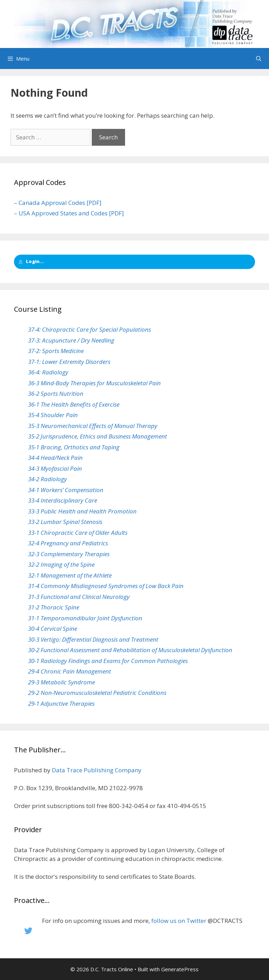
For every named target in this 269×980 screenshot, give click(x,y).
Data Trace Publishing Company (97, 770)
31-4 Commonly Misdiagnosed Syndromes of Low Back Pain (106, 586)
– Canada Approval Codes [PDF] (58, 203)
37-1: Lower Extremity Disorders (69, 362)
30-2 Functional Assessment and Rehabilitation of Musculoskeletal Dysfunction (130, 650)
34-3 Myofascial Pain (55, 468)
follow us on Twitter (179, 921)
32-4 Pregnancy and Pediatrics (68, 543)
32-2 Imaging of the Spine (61, 564)
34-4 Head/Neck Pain (55, 458)
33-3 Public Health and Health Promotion (82, 511)
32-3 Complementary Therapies (69, 554)
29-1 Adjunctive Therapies (61, 703)
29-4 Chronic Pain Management (70, 671)
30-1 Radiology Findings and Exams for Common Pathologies (108, 661)
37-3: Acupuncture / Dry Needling (71, 340)
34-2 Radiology (47, 479)
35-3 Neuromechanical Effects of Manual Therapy (93, 426)
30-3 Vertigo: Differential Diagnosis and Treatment (93, 639)
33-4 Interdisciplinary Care (63, 500)
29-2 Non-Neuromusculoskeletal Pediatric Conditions (97, 693)
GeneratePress (180, 969)
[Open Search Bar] (259, 58)
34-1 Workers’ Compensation (66, 490)
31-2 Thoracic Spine (54, 607)
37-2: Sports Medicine (56, 351)
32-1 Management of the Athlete (70, 575)
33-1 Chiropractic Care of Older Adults (78, 533)
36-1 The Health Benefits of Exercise (74, 404)
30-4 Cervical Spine (53, 629)
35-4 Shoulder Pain (53, 415)
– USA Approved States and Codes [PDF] (69, 213)
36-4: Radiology (48, 372)
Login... (31, 261)
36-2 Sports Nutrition (56, 394)
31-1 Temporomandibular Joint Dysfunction (85, 618)
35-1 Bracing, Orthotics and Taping (74, 447)
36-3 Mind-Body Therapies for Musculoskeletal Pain (94, 383)
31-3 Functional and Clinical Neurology (79, 597)
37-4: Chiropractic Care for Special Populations (89, 329)
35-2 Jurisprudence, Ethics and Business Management (98, 436)
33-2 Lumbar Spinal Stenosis (65, 522)
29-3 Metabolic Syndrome (61, 682)
